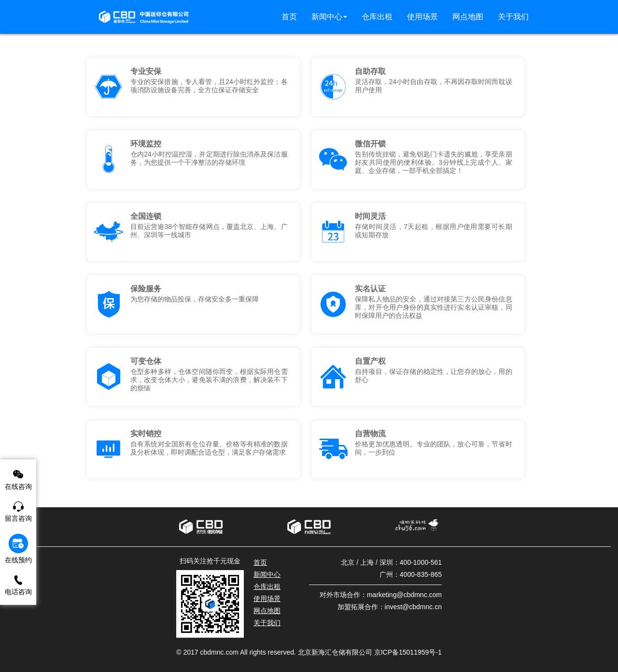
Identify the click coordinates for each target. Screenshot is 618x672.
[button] (329, 17)
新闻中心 (267, 574)
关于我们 (267, 623)
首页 (260, 562)
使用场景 (267, 599)
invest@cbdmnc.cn (413, 607)
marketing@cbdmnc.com (404, 595)
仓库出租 (267, 586)
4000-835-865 (421, 574)
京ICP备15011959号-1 (408, 652)
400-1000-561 (421, 562)
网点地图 (267, 611)
